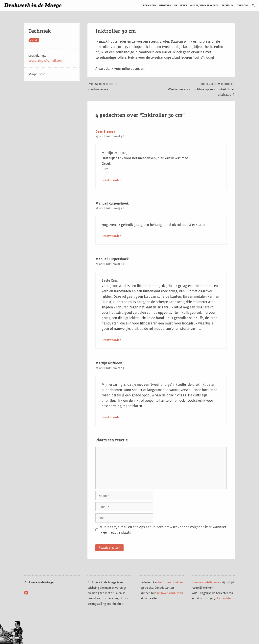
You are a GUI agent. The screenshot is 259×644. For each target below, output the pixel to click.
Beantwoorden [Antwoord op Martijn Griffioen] (111, 417)
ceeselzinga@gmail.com (46, 61)
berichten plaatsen (171, 582)
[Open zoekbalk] (252, 6)
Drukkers (181, 5)
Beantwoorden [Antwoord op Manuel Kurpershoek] (111, 236)
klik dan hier (223, 598)
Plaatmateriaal (103, 87)
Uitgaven (165, 5)
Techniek (228, 5)
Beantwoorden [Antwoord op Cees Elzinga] (111, 180)
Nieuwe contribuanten (206, 582)
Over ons (243, 5)
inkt (35, 40)
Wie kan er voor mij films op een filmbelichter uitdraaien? (201, 89)
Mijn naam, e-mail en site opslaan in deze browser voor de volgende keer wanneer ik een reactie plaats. (163, 530)
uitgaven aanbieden (170, 593)
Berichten (149, 5)
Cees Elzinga (105, 131)
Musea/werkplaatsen (204, 5)
